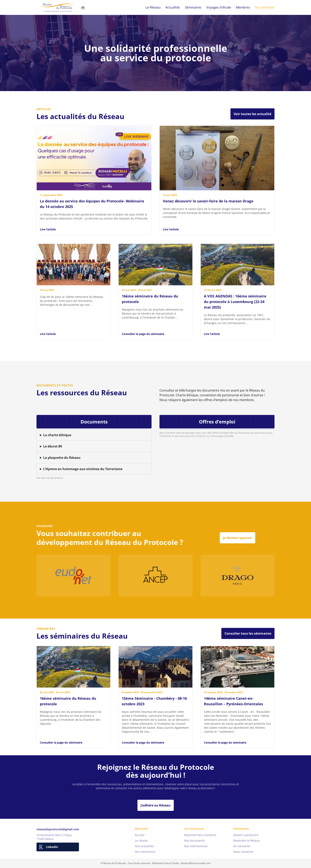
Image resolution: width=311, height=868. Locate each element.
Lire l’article (48, 229)
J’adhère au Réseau (156, 805)
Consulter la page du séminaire (143, 338)
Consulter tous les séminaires (248, 633)
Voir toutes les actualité (252, 114)
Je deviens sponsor (238, 538)
